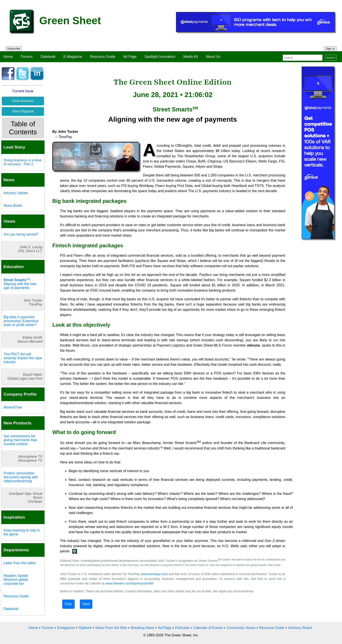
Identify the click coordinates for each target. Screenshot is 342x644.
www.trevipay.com (154, 574)
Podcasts (182, 628)
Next (86, 604)
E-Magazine (73, 57)
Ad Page (130, 57)
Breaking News (143, 628)
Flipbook (85, 628)
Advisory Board (300, 628)
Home (8, 57)
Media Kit (191, 57)
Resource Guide (103, 57)
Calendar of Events (208, 628)
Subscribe (14, 49)
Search (331, 58)
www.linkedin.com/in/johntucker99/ (129, 583)
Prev (68, 604)
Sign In (330, 49)
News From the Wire (111, 628)
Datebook (48, 57)
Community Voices (241, 628)
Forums (27, 57)
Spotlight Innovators (160, 57)
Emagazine (66, 628)
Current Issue (23, 91)
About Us (213, 57)
